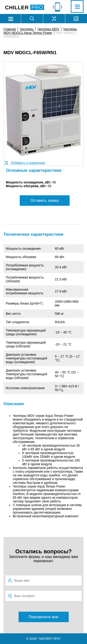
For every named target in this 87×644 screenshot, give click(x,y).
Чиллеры (27, 29)
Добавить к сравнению (28, 163)
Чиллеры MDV (48, 29)
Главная (10, 29)
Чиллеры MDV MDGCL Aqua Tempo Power (40, 31)
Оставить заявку (45, 201)
